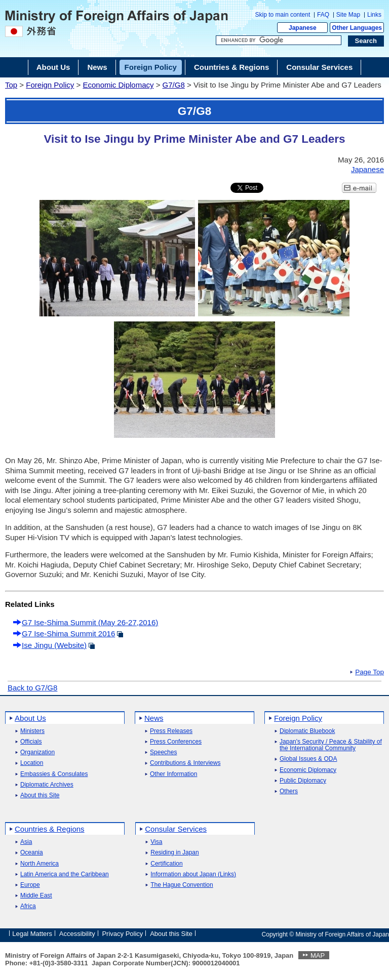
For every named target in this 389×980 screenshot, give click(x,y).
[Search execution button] (366, 41)
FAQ (323, 15)
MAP (318, 955)
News (154, 718)
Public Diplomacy (303, 781)
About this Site (40, 795)
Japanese (303, 28)
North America (40, 864)
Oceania (32, 853)
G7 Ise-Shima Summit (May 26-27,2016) (90, 622)
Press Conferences (176, 742)
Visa (156, 842)
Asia (26, 842)
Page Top (369, 672)
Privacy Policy (122, 934)
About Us (30, 718)
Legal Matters (32, 934)
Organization (37, 752)
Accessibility (77, 934)
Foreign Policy (50, 85)
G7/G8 (174, 85)
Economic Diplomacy (118, 85)
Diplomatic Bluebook (307, 731)
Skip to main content (283, 15)
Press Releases (171, 731)
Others (289, 791)
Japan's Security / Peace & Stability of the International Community (331, 745)
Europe (30, 885)
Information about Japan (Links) (193, 874)
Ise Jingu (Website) (54, 645)
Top (11, 85)
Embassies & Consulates (54, 774)
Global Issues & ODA (308, 759)
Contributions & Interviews (185, 763)
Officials (31, 742)
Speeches (163, 752)
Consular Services (176, 829)
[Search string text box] (279, 40)
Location (32, 763)
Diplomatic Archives (47, 785)
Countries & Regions (50, 829)
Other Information (173, 774)
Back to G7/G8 (32, 688)
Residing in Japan (174, 853)
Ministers (32, 731)
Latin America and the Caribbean (65, 874)
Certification (166, 864)
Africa (28, 906)
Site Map (348, 15)
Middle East (36, 896)
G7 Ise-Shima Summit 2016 (68, 634)
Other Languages (357, 28)
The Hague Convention (182, 885)
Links (374, 15)
